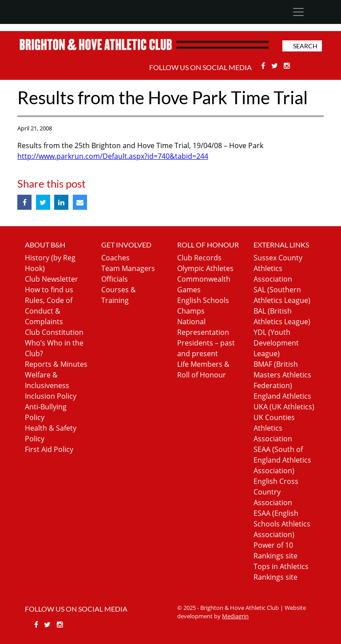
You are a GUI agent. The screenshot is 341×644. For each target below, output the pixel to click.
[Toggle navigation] (298, 12)
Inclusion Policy (51, 396)
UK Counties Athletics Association (274, 428)
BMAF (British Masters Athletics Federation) (282, 375)
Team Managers (128, 268)
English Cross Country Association (276, 492)
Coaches (115, 258)
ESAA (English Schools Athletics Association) (282, 524)
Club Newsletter (52, 279)
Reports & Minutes (56, 364)
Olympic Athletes (205, 268)
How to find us (49, 290)
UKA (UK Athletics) (284, 407)
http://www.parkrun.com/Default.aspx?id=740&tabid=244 (113, 156)
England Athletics (282, 396)
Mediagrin (235, 616)
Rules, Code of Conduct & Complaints (49, 311)
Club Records (199, 258)
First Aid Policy (49, 449)
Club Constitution (54, 332)
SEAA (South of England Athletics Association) (282, 460)
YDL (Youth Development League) (276, 343)
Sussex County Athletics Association (278, 268)
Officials (115, 279)
